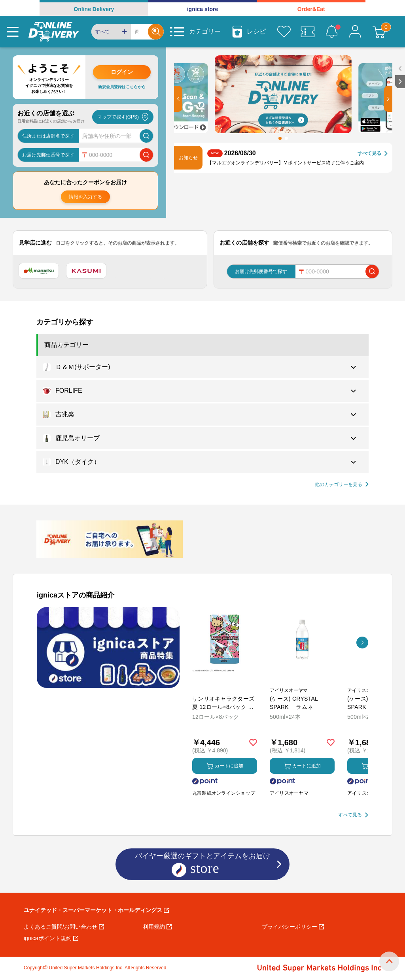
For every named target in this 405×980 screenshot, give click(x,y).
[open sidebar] (400, 69)
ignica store (203, 9)
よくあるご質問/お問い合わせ (64, 927)
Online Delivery (94, 9)
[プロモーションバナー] (108, 647)
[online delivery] (54, 32)
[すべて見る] (373, 154)
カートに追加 (225, 766)
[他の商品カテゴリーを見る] (342, 485)
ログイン (122, 72)
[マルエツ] (39, 271)
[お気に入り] (284, 32)
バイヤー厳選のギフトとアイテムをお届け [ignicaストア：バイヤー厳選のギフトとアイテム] (202, 865)
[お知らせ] (331, 32)
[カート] (379, 32)
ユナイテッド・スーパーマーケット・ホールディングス (96, 910)
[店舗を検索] (146, 136)
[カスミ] (86, 271)
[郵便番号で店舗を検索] (146, 155)
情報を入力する (85, 197)
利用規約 (157, 927)
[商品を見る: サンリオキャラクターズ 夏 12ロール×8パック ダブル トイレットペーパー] (225, 681)
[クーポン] (308, 32)
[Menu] (13, 32)
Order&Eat (311, 9)
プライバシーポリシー (293, 927)
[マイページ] (355, 32)
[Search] (139, 32)
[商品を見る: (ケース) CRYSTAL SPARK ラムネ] (302, 681)
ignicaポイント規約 (51, 938)
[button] (178, 99)
